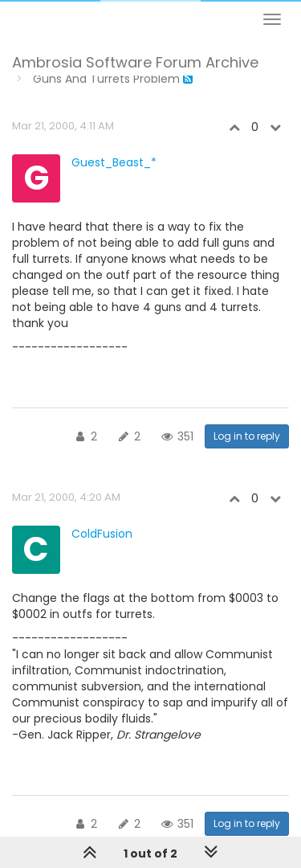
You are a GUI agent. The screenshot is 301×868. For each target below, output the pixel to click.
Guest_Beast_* (114, 162)
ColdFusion (102, 534)
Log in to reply (247, 436)
